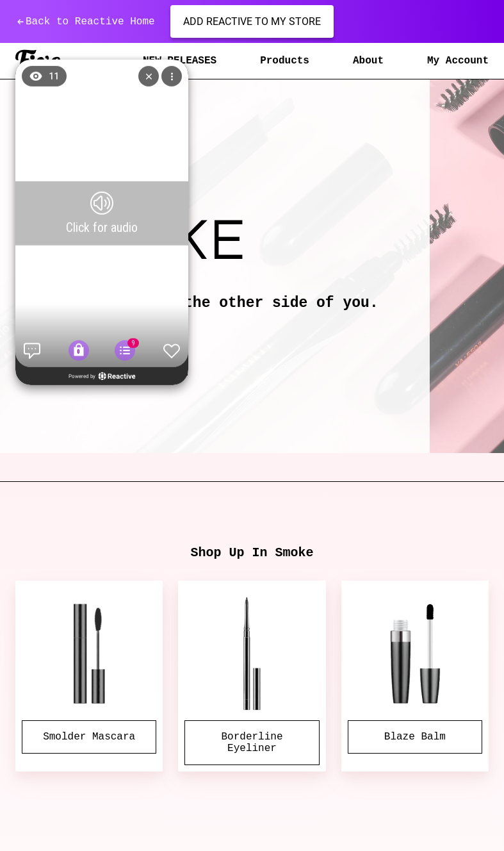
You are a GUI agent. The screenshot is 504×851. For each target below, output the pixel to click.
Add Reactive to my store (252, 21)
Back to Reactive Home (85, 22)
